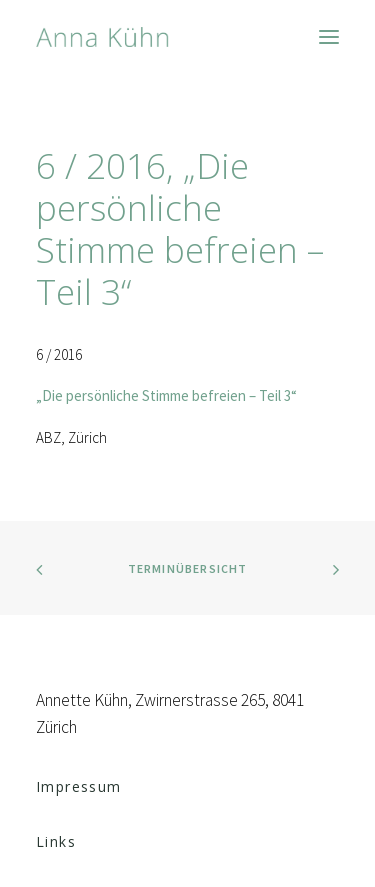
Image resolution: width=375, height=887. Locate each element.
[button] (329, 37)
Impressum (79, 786)
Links (56, 841)
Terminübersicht (188, 568)
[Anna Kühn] (102, 37)
